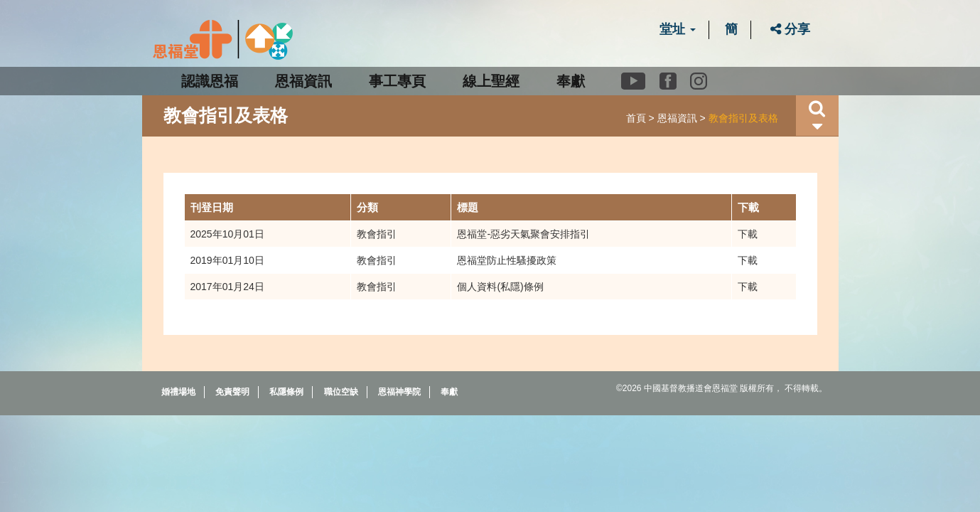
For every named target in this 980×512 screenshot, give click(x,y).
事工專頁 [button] (397, 81)
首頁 (636, 118)
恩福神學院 (399, 392)
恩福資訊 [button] (303, 81)
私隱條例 (286, 392)
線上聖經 (491, 81)
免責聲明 (232, 392)
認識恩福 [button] (210, 81)
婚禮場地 (178, 392)
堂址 (678, 29)
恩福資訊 (677, 118)
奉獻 (571, 81)
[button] (817, 116)
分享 (790, 29)
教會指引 (377, 234)
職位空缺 (341, 392)
